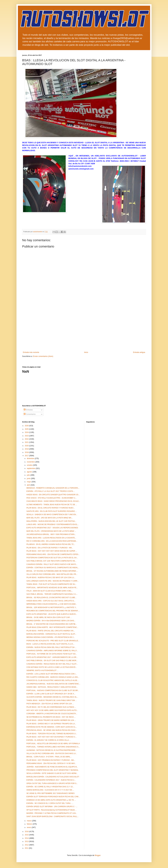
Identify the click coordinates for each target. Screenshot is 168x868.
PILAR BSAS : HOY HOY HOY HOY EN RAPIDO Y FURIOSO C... (52, 737)
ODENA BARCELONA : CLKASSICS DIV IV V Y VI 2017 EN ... (50, 790)
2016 (27, 832)
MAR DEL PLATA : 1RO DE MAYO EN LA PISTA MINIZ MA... (50, 518)
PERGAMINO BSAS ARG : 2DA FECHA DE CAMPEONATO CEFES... (53, 554)
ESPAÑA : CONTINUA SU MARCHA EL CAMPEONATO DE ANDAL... (53, 568)
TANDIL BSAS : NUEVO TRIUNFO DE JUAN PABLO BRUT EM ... (52, 700)
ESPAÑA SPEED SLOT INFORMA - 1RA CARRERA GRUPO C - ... (52, 807)
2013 (27, 841)
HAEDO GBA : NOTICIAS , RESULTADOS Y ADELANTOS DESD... (52, 687)
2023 (27, 436)
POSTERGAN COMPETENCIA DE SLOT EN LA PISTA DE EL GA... (52, 558)
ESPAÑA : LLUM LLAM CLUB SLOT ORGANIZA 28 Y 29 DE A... (51, 694)
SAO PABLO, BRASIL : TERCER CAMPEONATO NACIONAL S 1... (52, 594)
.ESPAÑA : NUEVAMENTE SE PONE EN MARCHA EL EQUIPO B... (52, 767)
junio (29, 478)
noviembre (31, 462)
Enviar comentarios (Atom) (43, 356)
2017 (27, 456)
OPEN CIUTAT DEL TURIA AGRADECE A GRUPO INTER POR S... (52, 783)
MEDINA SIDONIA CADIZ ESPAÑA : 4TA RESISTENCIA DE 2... (51, 637)
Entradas (28, 410)
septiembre (31, 468)
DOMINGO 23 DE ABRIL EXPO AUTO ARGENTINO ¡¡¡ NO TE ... (51, 800)
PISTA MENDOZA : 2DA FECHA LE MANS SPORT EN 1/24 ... (50, 704)
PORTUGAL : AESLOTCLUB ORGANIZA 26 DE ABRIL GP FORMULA (53, 744)
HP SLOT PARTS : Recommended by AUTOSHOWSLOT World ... (52, 810)
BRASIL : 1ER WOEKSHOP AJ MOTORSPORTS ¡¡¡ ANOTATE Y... (52, 607)
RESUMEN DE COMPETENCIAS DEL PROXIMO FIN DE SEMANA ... (53, 611)
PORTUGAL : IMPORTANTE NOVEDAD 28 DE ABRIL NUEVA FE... (52, 588)
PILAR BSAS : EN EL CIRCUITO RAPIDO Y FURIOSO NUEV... (51, 508)
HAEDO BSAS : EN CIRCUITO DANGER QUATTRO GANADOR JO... (53, 495)
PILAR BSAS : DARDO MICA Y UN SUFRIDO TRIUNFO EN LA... (51, 724)
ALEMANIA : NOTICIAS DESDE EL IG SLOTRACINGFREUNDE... (52, 750)
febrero (30, 824)
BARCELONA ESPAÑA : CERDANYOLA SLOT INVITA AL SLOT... (51, 634)
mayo (29, 482)
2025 (27, 429)
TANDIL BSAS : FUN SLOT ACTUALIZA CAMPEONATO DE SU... (51, 584)
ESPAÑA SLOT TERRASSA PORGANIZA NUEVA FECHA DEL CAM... (53, 797)
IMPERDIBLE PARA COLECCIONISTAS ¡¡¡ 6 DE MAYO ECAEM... (52, 604)
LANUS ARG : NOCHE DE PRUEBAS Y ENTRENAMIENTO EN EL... (53, 524)
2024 (27, 432)
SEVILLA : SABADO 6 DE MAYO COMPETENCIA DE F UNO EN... (52, 515)
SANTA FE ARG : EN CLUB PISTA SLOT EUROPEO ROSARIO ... (52, 511)
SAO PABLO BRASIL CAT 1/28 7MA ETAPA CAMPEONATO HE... (51, 561)
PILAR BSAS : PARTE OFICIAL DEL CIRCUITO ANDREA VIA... (51, 631)
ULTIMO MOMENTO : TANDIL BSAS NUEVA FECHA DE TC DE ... (52, 505)
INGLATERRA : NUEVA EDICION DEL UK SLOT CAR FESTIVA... (51, 521)
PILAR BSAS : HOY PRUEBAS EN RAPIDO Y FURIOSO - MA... (51, 760)
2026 (27, 426)
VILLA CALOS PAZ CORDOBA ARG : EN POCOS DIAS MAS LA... (52, 753)
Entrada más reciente (31, 352)
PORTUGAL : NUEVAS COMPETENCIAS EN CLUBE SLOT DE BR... (53, 690)
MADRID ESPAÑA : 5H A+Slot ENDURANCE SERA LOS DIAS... (51, 621)
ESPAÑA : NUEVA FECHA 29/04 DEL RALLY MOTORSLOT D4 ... (51, 647)
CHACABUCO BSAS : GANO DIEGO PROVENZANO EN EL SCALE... (53, 501)
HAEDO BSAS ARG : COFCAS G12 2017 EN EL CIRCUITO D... (51, 601)
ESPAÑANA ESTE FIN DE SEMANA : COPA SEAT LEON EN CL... (52, 727)
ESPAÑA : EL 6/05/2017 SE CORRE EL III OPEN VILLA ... (49, 740)
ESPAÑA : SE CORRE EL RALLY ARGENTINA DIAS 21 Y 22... (50, 787)
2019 (27, 449)
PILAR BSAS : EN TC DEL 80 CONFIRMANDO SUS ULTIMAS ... (51, 707)
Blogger (98, 855)
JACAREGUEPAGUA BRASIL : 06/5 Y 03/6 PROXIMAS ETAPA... (51, 534)
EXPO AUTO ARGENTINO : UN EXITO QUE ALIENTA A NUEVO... (52, 614)
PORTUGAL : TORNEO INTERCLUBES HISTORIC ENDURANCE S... (53, 747)
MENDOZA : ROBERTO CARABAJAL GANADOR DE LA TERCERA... (53, 488)
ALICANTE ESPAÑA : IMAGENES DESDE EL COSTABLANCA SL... (52, 697)
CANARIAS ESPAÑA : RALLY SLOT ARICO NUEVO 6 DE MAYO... (52, 564)
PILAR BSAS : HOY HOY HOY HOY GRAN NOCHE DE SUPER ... (52, 551)
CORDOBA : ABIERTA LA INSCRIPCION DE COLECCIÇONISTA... (52, 714)
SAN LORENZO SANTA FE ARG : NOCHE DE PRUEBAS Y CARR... (53, 581)
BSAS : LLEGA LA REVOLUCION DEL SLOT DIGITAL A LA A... (50, 644)
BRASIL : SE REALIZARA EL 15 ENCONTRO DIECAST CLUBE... (51, 598)
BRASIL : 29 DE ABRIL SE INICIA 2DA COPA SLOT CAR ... (49, 617)
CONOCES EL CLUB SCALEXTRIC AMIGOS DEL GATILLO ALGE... (53, 680)
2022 (27, 439)
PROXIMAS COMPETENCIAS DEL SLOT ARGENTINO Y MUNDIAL (52, 770)
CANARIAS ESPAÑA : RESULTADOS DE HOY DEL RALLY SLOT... (52, 664)
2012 (27, 845)
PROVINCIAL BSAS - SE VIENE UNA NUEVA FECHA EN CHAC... (52, 730)
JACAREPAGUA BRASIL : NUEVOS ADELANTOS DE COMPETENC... (53, 684)
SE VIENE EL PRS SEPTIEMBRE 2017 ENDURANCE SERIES (50, 793)
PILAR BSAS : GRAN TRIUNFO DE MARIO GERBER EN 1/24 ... (51, 720)
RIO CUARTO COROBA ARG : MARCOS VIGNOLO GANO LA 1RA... (53, 677)
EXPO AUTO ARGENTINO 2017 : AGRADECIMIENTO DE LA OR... (52, 657)
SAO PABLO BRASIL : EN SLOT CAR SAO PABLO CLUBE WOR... (52, 661)
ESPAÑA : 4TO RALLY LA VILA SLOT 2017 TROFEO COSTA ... (51, 491)
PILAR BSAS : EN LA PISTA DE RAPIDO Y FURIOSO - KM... (50, 548)
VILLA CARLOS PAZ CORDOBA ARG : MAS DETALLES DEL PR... (52, 574)
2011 (27, 848)
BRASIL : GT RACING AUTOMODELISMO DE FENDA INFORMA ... (52, 571)
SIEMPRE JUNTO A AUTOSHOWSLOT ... (42, 670)
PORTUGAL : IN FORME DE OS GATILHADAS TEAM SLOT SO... (52, 654)
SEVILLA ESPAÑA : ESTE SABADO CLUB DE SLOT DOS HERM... (52, 773)
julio (29, 475)
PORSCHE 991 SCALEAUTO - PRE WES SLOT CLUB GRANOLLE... (53, 641)
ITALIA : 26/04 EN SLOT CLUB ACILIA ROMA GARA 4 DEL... (50, 591)
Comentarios (30, 414)
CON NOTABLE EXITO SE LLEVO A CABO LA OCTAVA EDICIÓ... (52, 667)
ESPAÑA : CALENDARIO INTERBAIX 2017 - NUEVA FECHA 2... (51, 780)
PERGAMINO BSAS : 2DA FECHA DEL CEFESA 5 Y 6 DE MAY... (51, 763)
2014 (27, 838)
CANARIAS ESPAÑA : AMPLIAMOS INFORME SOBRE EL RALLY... (52, 651)
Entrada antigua (139, 352)
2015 (27, 835)
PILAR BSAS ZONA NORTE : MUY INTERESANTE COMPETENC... (52, 627)
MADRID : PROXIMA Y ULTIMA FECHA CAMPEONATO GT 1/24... (52, 813)
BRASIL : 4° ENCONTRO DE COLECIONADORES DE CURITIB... (52, 624)
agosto (30, 472)
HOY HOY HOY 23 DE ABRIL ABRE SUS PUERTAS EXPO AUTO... (52, 710)
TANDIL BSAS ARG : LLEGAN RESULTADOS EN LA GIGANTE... (51, 538)
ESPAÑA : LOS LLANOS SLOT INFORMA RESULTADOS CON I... (52, 674)
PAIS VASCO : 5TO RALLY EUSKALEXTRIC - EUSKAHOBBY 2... (51, 498)
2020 (27, 446)
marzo (29, 821)
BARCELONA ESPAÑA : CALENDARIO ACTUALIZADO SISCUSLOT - (53, 777)
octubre (30, 465)
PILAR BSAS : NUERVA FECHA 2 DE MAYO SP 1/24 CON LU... (51, 578)
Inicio (86, 352)
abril (29, 485)
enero (29, 827)
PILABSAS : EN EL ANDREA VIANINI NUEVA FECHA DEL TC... (51, 544)
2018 (27, 452)
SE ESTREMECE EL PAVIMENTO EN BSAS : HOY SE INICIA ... (51, 717)
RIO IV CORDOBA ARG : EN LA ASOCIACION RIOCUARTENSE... (52, 541)
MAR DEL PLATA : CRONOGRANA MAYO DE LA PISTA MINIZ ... (51, 531)
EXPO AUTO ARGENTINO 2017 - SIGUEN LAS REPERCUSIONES (52, 528)
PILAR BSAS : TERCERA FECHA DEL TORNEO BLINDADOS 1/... (52, 734)
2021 (27, 442)
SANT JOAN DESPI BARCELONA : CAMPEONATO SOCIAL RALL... (53, 816)
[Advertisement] (84, 330)
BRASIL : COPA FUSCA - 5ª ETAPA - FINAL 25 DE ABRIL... (49, 757)
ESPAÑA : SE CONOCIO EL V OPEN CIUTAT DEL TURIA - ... (50, 803)
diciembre (31, 458)
